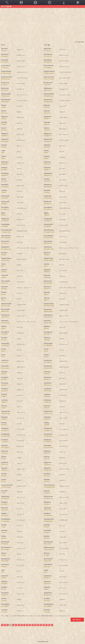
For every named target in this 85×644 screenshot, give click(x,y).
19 (52, 625)
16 (44, 625)
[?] (49, 45)
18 (49, 625)
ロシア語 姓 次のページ (77, 620)
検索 (7, 3)
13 (35, 625)
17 (46, 625)
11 (30, 625)
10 (27, 625)
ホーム (78, 3)
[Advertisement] (42, 24)
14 (38, 625)
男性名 (35, 3)
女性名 (21, 3)
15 (41, 625)
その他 (64, 3)
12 (33, 625)
